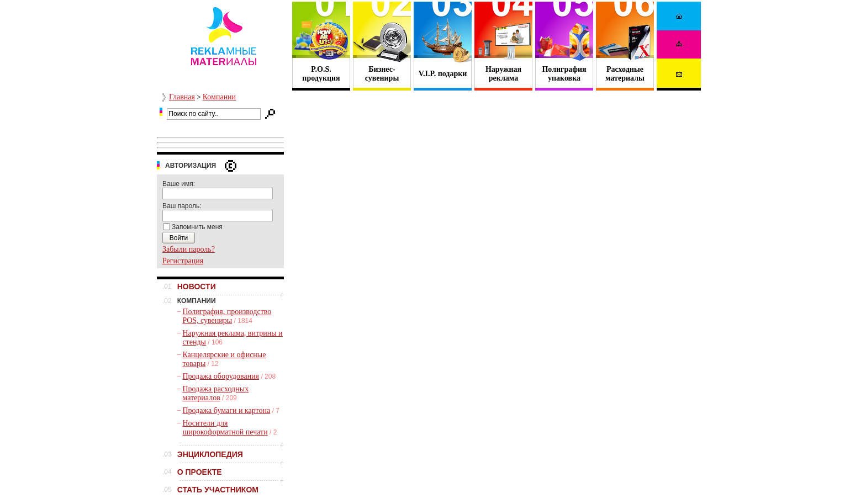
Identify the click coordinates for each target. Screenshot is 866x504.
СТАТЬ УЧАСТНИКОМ (218, 490)
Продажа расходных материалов (215, 393)
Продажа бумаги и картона (226, 410)
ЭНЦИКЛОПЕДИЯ (210, 454)
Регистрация (183, 261)
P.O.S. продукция (321, 74)
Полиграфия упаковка (564, 74)
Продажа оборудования (221, 376)
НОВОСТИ (197, 287)
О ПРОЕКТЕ (200, 472)
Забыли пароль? (189, 249)
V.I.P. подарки (443, 74)
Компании (219, 97)
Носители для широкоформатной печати (225, 428)
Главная (182, 97)
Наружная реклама (503, 74)
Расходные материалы (625, 74)
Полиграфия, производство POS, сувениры (227, 316)
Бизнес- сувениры (382, 74)
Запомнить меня (197, 227)
